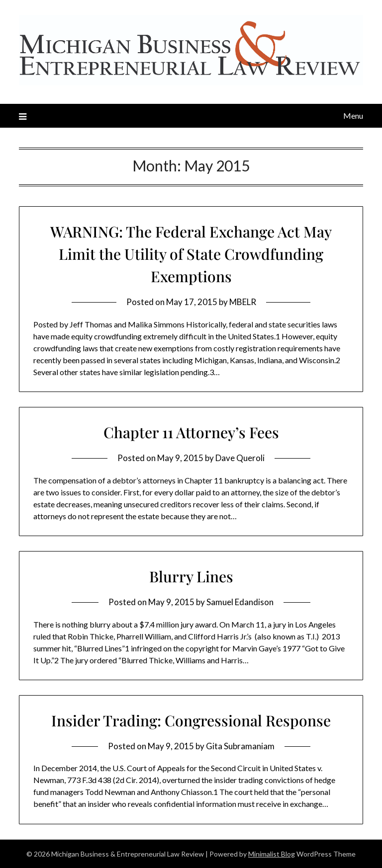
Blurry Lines (191, 576)
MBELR (243, 302)
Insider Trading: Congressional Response (191, 720)
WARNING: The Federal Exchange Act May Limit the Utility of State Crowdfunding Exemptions (191, 254)
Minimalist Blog (272, 854)
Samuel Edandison (240, 602)
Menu (353, 116)
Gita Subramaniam (240, 746)
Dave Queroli (240, 458)
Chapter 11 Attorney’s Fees (191, 432)
